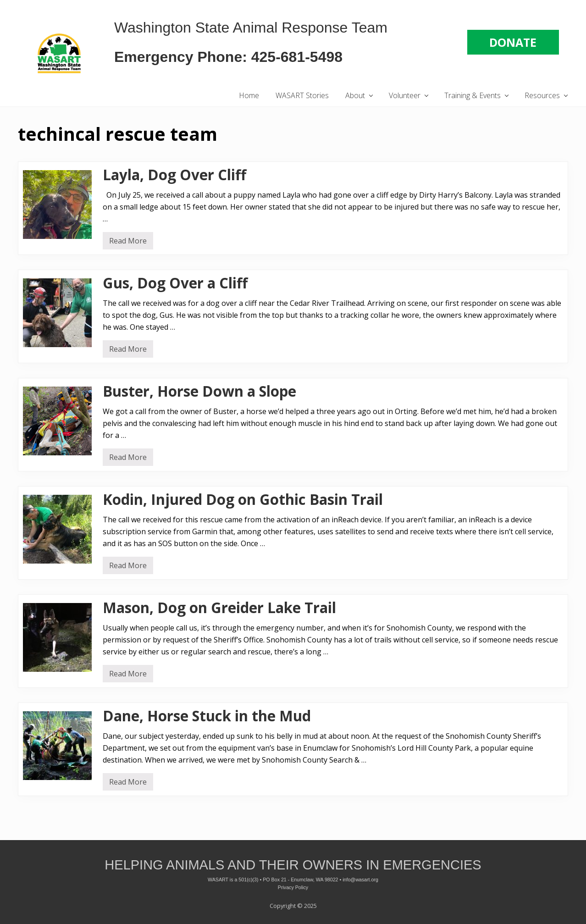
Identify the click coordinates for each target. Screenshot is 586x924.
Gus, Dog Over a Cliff (175, 283)
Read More (128, 243)
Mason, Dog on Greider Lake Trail (219, 608)
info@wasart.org (360, 880)
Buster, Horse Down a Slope (199, 391)
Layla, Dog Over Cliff (174, 175)
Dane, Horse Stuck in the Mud (207, 716)
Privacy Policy (293, 887)
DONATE (513, 42)
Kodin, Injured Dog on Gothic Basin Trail (243, 499)
